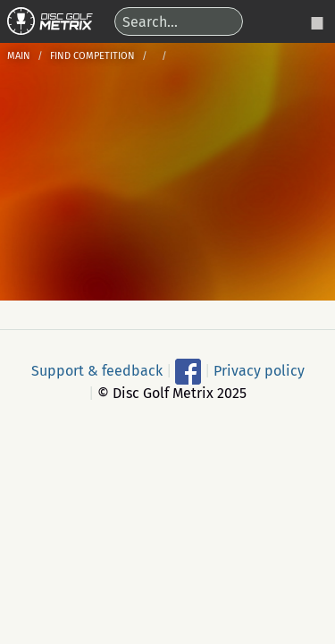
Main (19, 56)
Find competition (92, 56)
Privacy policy (259, 371)
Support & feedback (97, 371)
